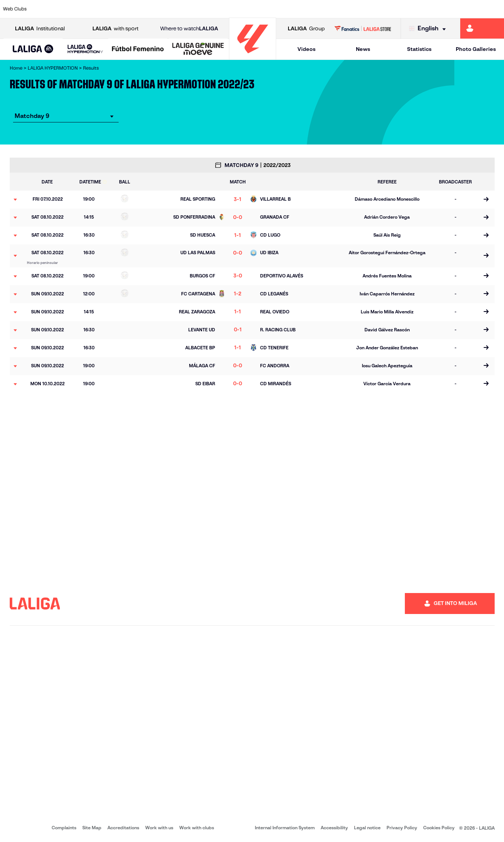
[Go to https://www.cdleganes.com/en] (172, 9)
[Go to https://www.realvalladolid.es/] (452, 9)
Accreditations (123, 828)
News (363, 49)
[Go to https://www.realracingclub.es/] (323, 9)
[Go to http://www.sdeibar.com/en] (409, 9)
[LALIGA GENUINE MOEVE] (198, 49)
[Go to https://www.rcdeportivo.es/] (344, 9)
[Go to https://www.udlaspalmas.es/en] (301, 9)
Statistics (419, 49)
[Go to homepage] (253, 56)
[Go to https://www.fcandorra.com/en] (474, 9)
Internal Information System (285, 828)
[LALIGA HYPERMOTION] (85, 49)
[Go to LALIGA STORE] (363, 28)
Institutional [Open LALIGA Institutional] (40, 29)
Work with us (159, 828)
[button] (33, 49)
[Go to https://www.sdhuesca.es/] (431, 9)
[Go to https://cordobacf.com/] (215, 9)
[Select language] (429, 29)
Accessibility (334, 828)
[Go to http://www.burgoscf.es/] (86, 9)
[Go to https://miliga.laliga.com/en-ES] (482, 28)
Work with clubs (197, 828)
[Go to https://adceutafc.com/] (150, 9)
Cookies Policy (439, 828)
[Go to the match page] (486, 200)
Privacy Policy (402, 828)
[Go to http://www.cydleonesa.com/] (193, 9)
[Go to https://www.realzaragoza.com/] (388, 9)
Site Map (92, 828)
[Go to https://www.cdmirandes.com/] (280, 9)
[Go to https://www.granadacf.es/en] (236, 9)
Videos (306, 49)
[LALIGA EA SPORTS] (33, 49)
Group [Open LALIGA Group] (306, 29)
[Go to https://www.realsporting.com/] (366, 9)
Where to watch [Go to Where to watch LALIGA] (189, 29)
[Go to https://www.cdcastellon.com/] (129, 9)
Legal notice (367, 828)
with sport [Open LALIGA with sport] (115, 29)
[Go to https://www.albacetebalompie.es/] (43, 9)
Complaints (64, 828)
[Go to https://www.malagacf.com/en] (258, 9)
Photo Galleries (476, 49)
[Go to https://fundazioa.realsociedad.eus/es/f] (495, 9)
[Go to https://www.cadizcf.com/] (107, 9)
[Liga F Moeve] (138, 49)
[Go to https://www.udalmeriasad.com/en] (64, 9)
